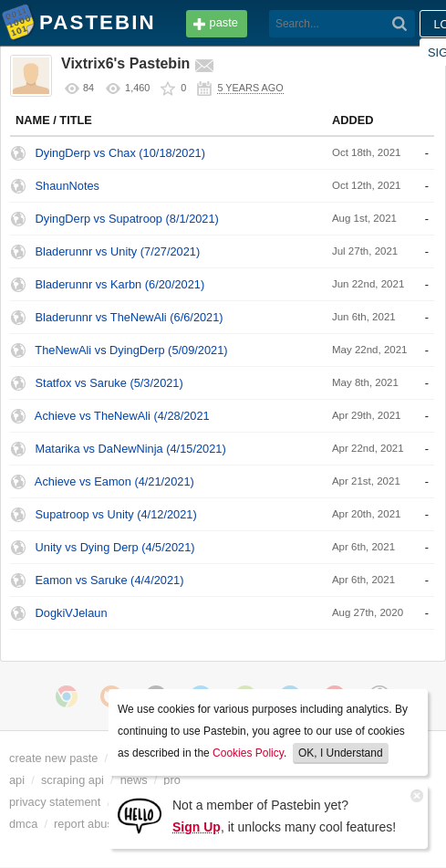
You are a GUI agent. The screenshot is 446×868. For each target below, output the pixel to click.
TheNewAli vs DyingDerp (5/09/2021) (131, 350)
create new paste (53, 758)
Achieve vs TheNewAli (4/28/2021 (122, 416)
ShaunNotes (67, 186)
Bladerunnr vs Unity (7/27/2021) (118, 251)
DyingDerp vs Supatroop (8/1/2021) (127, 219)
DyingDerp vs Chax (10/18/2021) (120, 153)
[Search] (400, 24)
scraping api (73, 780)
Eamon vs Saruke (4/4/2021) (110, 580)
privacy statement (55, 802)
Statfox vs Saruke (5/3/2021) (109, 383)
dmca (23, 824)
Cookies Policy (248, 753)
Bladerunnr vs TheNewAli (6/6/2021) (130, 317)
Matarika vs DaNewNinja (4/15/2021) (131, 449)
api (17, 780)
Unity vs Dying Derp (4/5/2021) (115, 547)
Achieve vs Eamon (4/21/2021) (114, 481)
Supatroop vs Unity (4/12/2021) (116, 514)
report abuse (87, 824)
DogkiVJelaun (72, 613)
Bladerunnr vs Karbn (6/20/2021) (120, 284)
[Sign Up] (140, 815)
